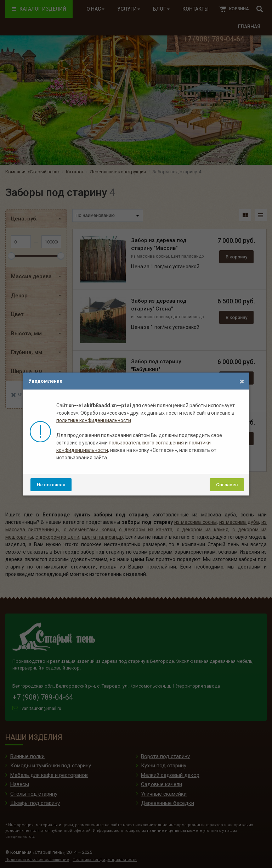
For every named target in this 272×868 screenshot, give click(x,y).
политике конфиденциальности (94, 420)
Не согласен (51, 485)
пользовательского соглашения (146, 443)
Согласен (227, 485)
